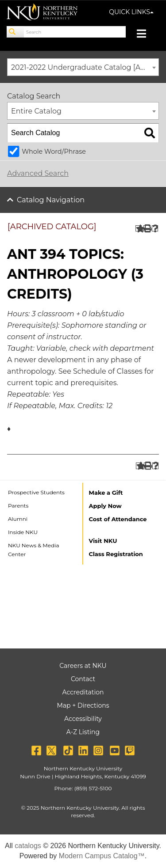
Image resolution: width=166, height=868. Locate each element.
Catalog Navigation (51, 200)
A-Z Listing (83, 732)
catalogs (28, 846)
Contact (83, 679)
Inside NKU (23, 532)
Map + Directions (83, 705)
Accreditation (83, 692)
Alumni (18, 519)
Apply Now (105, 506)
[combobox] (83, 67)
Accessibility (83, 719)
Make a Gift (106, 493)
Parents (18, 506)
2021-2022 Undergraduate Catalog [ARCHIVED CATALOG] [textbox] (85, 67)
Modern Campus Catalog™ (102, 856)
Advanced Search (38, 173)
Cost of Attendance (118, 519)
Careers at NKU (83, 666)
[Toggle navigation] (146, 35)
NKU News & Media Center (34, 550)
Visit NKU (103, 541)
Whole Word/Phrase (54, 152)
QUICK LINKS (131, 12)
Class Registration (116, 554)
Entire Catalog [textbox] (36, 111)
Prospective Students (36, 492)
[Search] (15, 32)
